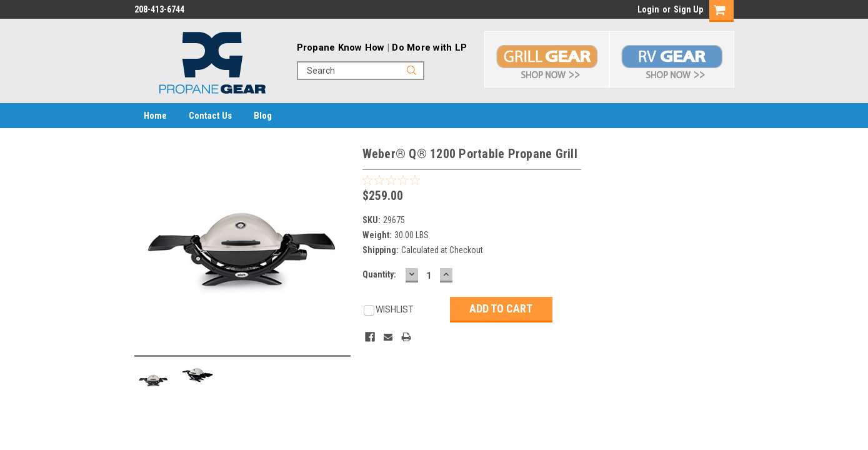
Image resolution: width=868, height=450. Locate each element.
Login (648, 9)
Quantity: (379, 274)
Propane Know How (341, 47)
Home (155, 116)
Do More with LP (429, 47)
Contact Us (210, 116)
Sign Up (688, 9)
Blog (263, 116)
